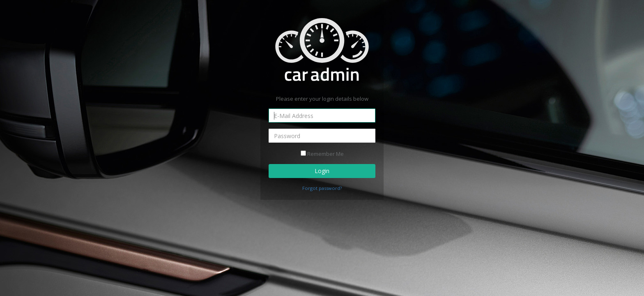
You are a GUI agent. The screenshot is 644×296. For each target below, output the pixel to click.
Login (322, 171)
